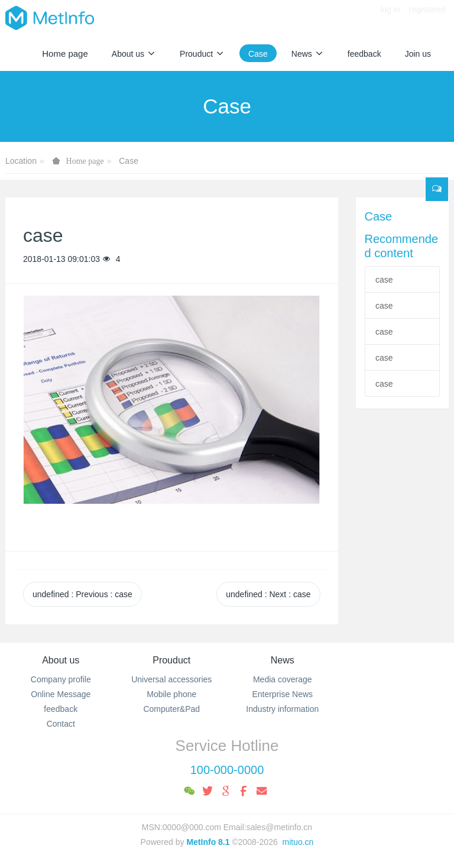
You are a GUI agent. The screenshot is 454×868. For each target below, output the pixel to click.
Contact (61, 724)
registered (427, 18)
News (283, 660)
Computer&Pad (171, 709)
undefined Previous (82, 594)
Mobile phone (171, 694)
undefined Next (268, 594)
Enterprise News (282, 694)
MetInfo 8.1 (208, 842)
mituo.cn (298, 842)
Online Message (61, 694)
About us (61, 660)
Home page (65, 54)
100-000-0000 (227, 770)
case (384, 280)
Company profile (61, 679)
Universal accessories (171, 679)
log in (390, 18)
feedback (61, 709)
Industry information (282, 709)
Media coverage (283, 679)
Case (129, 161)
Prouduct (171, 660)
